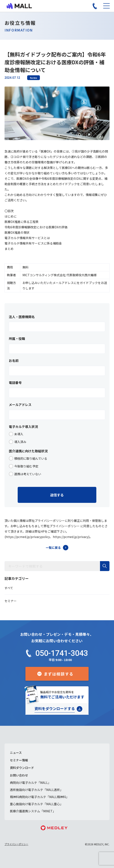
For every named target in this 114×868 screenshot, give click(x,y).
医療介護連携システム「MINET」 (33, 811)
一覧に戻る (53, 548)
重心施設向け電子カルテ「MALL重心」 (36, 804)
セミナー (11, 601)
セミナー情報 (19, 760)
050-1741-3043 (62, 653)
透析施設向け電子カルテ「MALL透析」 (36, 790)
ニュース (16, 753)
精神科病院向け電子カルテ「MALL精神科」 (39, 797)
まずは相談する (59, 674)
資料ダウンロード (22, 768)
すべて (9, 588)
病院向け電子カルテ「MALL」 (30, 783)
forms (34, 78)
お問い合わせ (19, 775)
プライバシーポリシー (16, 844)
